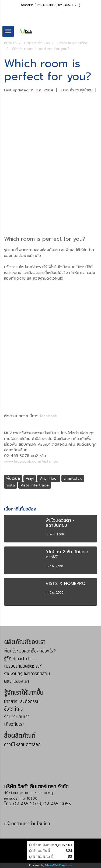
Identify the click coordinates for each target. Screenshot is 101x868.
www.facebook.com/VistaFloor (32, 461)
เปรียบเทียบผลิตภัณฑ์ (23, 666)
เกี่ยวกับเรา (14, 724)
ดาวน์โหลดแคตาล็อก (22, 744)
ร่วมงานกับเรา (17, 716)
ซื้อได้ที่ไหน (14, 709)
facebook (49, 416)
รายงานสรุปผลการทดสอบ (27, 673)
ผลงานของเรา (16, 681)
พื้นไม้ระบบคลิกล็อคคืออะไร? (30, 651)
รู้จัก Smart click (19, 658)
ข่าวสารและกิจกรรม (22, 701)
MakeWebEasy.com (59, 865)
